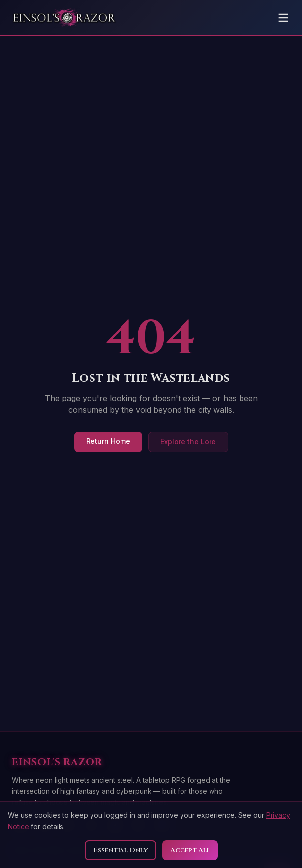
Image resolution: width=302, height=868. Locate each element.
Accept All (190, 850)
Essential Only (121, 850)
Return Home (108, 441)
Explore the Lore (188, 442)
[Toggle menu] (283, 18)
